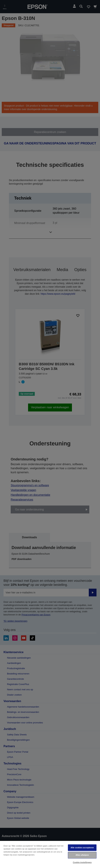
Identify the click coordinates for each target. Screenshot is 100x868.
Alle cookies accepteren (82, 848)
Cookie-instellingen (82, 862)
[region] (50, 854)
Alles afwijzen (82, 855)
